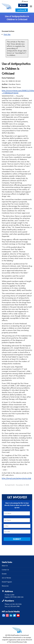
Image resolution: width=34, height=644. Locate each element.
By (10, 485)
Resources (5, 586)
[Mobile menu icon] (31, 6)
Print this (7, 34)
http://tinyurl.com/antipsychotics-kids (16, 478)
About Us (5, 566)
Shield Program (7, 582)
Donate (4, 574)
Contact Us (5, 570)
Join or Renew (6, 578)
